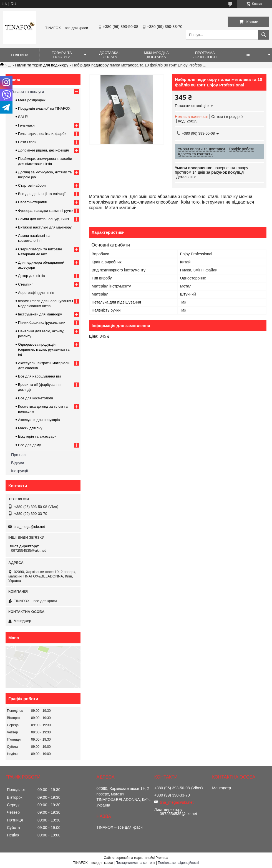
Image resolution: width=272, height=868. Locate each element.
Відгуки (18, 463)
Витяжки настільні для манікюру (45, 227)
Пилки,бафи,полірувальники (42, 323)
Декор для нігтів (31, 276)
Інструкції (20, 471)
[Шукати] (264, 35)
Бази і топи (27, 142)
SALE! (23, 117)
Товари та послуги (62, 55)
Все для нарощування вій (39, 376)
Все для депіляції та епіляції (42, 194)
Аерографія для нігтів (36, 293)
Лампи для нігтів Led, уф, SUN (43, 219)
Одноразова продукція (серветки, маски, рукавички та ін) (44, 349)
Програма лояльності (205, 55)
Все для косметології (36, 398)
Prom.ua (162, 858)
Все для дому (29, 445)
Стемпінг (25, 284)
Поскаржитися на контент (135, 863)
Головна (20, 55)
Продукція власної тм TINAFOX (44, 108)
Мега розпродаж (32, 100)
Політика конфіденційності (178, 863)
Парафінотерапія (32, 202)
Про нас (18, 455)
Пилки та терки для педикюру (42, 65)
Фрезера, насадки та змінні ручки (46, 211)
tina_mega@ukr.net (29, 527)
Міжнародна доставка (156, 55)
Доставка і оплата (110, 55)
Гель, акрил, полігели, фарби (42, 134)
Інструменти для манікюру (40, 314)
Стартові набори (32, 185)
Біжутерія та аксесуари (37, 436)
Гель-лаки (26, 125)
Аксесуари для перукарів (39, 420)
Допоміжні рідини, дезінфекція (43, 150)
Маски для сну (30, 428)
